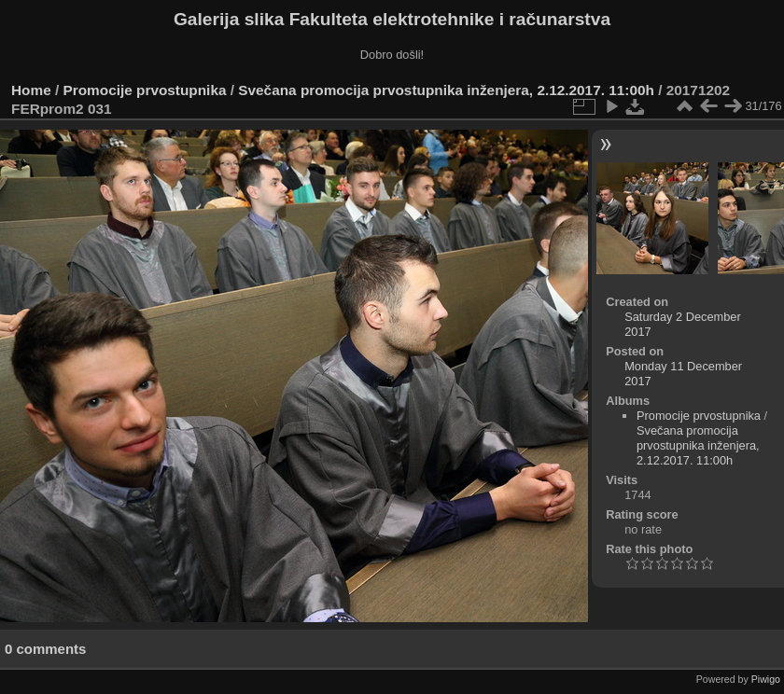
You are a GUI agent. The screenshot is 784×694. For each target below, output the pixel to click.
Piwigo (766, 679)
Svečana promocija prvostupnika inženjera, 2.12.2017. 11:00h (446, 90)
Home (31, 90)
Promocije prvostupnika (145, 90)
